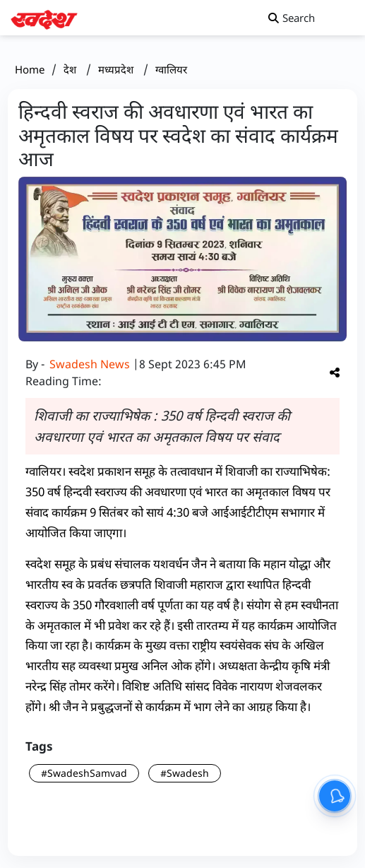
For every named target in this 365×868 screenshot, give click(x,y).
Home (30, 69)
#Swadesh (185, 773)
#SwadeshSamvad (84, 773)
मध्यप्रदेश (117, 69)
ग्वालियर (171, 69)
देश (71, 69)
